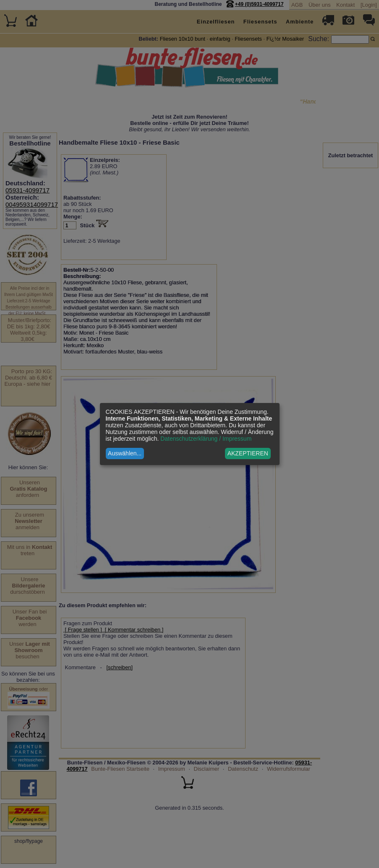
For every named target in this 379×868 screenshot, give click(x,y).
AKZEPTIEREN (248, 453)
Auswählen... (125, 453)
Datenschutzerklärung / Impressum (206, 439)
